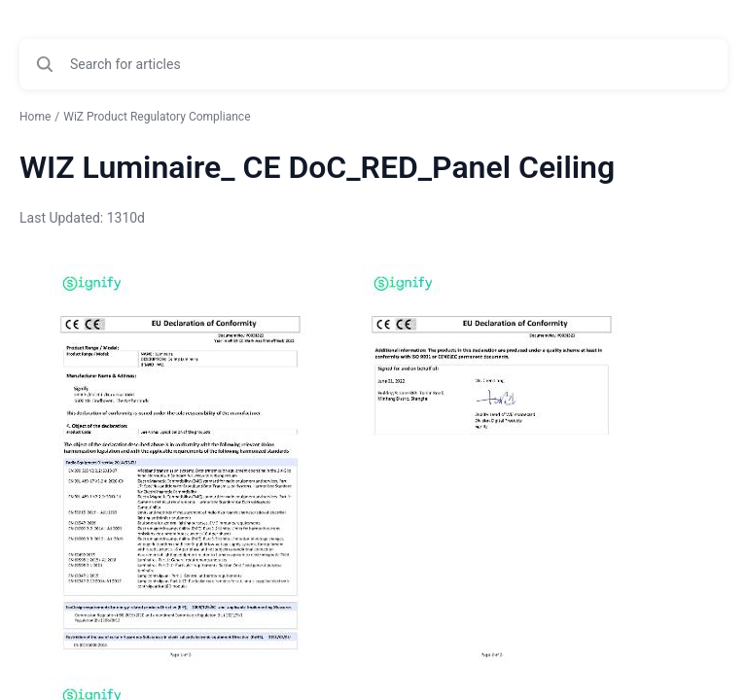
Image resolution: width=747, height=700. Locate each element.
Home (35, 117)
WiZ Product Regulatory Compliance (157, 117)
